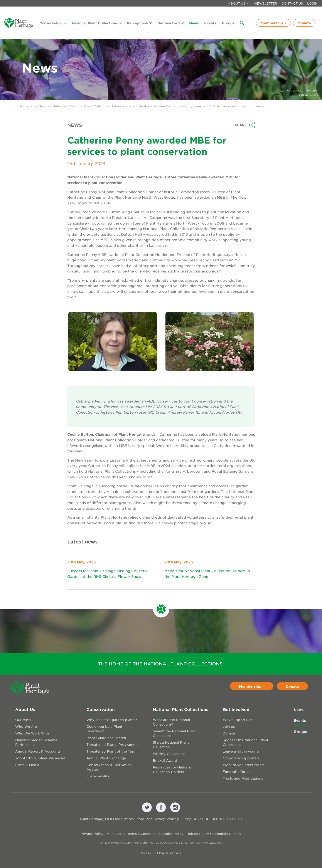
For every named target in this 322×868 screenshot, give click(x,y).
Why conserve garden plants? (112, 720)
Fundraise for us (237, 771)
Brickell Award (165, 760)
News (194, 23)
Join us (229, 726)
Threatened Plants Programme (112, 744)
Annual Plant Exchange (106, 758)
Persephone (139, 23)
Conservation (53, 23)
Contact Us (292, 3)
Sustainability (98, 776)
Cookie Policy (172, 834)
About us (238, 3)
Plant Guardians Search (106, 738)
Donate (304, 23)
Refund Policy (198, 834)
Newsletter (266, 3)
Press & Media (27, 765)
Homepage (28, 106)
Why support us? (237, 720)
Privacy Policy (92, 834)
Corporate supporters (241, 758)
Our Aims (23, 720)
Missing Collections (169, 754)
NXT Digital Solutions (167, 853)
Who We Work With (32, 733)
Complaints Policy (227, 834)
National (59, 106)
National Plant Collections (97, 23)
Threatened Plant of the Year (111, 751)
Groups (228, 23)
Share (245, 125)
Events (210, 23)
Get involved (170, 23)
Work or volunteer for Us (244, 765)
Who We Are (26, 726)
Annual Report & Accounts (38, 751)
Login (312, 3)
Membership (273, 23)
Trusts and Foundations (243, 778)
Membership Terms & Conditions (132, 834)
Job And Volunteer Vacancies (40, 758)
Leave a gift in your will (243, 751)
